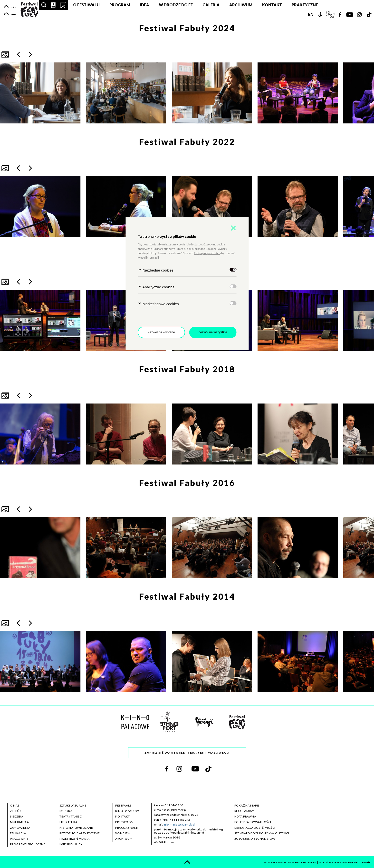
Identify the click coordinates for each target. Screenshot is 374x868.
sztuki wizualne (73, 805)
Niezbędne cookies (156, 270)
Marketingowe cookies (158, 304)
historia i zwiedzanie (77, 828)
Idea (144, 5)
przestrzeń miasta (75, 839)
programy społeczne (28, 844)
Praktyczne (305, 5)
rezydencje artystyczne (80, 833)
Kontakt (272, 5)
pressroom (125, 822)
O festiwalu (86, 5)
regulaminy (244, 811)
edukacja (18, 833)
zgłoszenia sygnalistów (255, 839)
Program (120, 5)
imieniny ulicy (71, 844)
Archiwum (241, 5)
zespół (16, 811)
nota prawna (245, 816)
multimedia (19, 822)
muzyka (66, 811)
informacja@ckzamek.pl (179, 824)
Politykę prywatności (207, 253)
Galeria (211, 5)
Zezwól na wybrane (161, 332)
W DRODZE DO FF (176, 5)
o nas (15, 805)
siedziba (17, 816)
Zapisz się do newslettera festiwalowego (187, 752)
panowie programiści (357, 863)
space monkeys (306, 863)
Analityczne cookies (156, 287)
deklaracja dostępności (255, 828)
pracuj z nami (127, 828)
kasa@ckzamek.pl (175, 810)
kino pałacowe (128, 811)
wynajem (123, 833)
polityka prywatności (253, 822)
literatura (68, 822)
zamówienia (20, 828)
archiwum (124, 839)
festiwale (123, 805)
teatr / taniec (71, 816)
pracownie (19, 839)
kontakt (123, 816)
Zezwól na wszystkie (213, 332)
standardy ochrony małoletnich (263, 833)
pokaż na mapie (247, 805)
